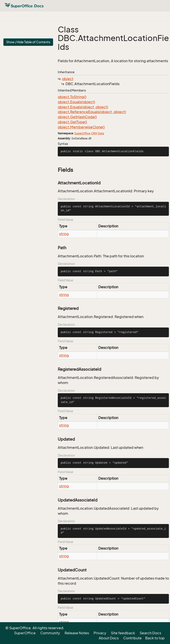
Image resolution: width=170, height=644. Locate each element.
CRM (94, 133)
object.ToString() (72, 97)
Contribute (132, 638)
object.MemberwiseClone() (81, 127)
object (68, 79)
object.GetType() (72, 122)
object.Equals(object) (76, 102)
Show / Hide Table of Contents (28, 42)
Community (50, 633)
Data (101, 133)
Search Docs (150, 633)
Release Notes (77, 633)
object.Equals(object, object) (83, 107)
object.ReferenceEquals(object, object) (92, 112)
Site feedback (123, 633)
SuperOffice (82, 133)
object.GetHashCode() (77, 117)
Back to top (155, 638)
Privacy (100, 633)
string (64, 234)
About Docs (109, 638)
